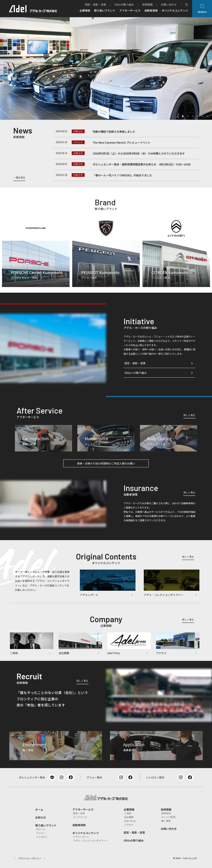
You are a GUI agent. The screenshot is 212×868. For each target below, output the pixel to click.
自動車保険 (151, 11)
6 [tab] (202, 115)
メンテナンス (80, 817)
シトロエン (42, 837)
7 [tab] (207, 115)
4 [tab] (192, 115)
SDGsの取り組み (124, 4)
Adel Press (130, 821)
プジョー (41, 833)
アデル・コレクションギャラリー (90, 840)
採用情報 (147, 4)
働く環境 (166, 821)
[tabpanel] (106, 68)
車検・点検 (79, 813)
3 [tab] (187, 115)
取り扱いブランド (105, 11)
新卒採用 (166, 813)
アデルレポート (81, 837)
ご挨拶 (128, 813)
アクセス (129, 825)
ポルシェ (41, 829)
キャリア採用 (168, 817)
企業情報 (85, 11)
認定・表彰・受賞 (96, 4)
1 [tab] (177, 115)
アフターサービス (130, 11)
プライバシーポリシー (30, 858)
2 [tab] (182, 115)
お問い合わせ (169, 4)
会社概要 (129, 817)
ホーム (39, 809)
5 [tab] (197, 115)
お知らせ (41, 817)
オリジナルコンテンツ (175, 11)
